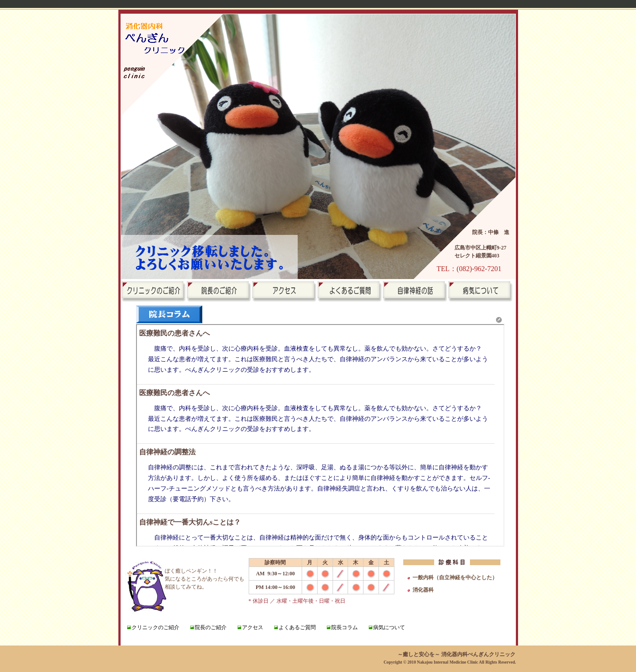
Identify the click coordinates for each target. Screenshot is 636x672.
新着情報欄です (320, 435)
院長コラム (344, 627)
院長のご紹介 (211, 627)
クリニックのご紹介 (155, 627)
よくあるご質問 (297, 627)
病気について (389, 627)
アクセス (253, 627)
